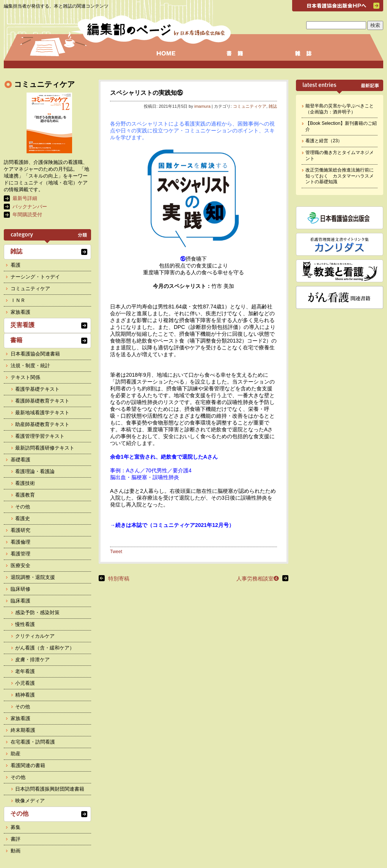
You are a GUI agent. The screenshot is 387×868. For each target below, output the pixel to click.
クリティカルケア (35, 636)
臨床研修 (20, 589)
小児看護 (25, 683)
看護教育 (25, 495)
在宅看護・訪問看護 (33, 742)
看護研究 (20, 530)
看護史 (23, 518)
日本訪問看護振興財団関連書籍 (50, 789)
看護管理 (20, 554)
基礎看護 (20, 460)
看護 (16, 265)
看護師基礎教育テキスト (42, 401)
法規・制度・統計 (30, 366)
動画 (16, 851)
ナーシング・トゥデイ (35, 277)
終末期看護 (23, 730)
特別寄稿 (119, 579)
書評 (16, 839)
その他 (23, 507)
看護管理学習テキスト (40, 436)
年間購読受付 (27, 215)
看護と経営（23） (324, 141)
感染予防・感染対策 (37, 612)
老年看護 (25, 671)
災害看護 (22, 325)
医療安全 (20, 565)
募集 (16, 827)
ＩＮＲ (18, 300)
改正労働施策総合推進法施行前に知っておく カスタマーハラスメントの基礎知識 (340, 176)
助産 (16, 754)
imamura (202, 106)
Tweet (116, 552)
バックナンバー (30, 207)
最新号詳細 (25, 198)
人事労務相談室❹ (258, 579)
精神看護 (25, 695)
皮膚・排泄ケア (32, 660)
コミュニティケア (250, 106)
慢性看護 (25, 624)
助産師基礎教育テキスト (42, 424)
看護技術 (25, 483)
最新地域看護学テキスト (42, 413)
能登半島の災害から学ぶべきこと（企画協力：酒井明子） (340, 109)
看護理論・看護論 (35, 471)
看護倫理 (20, 542)
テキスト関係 (25, 377)
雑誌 (273, 106)
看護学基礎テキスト (37, 389)
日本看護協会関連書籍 (35, 354)
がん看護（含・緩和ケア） (45, 648)
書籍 (16, 340)
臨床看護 (20, 601)
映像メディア (30, 801)
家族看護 (20, 312)
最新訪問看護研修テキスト (45, 448)
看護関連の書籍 (28, 765)
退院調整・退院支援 (33, 577)
